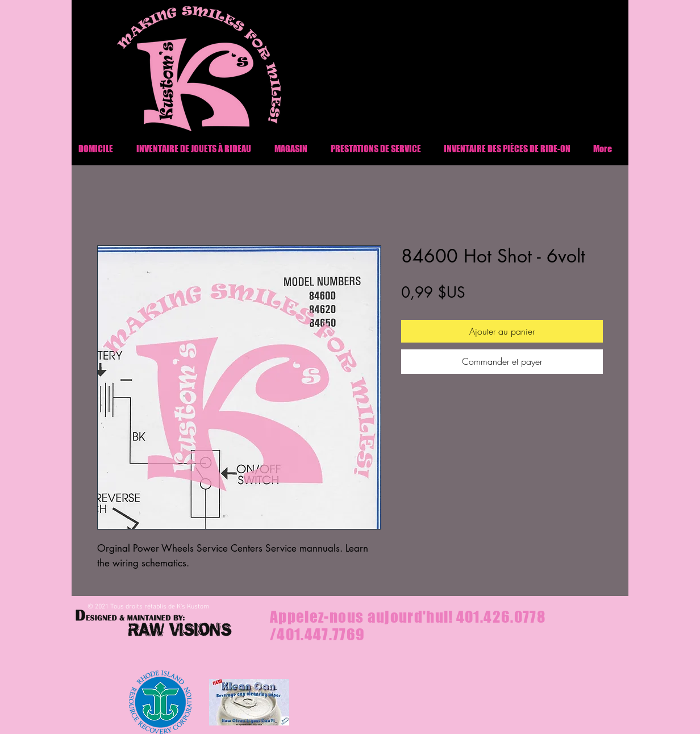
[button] (507, 149)
